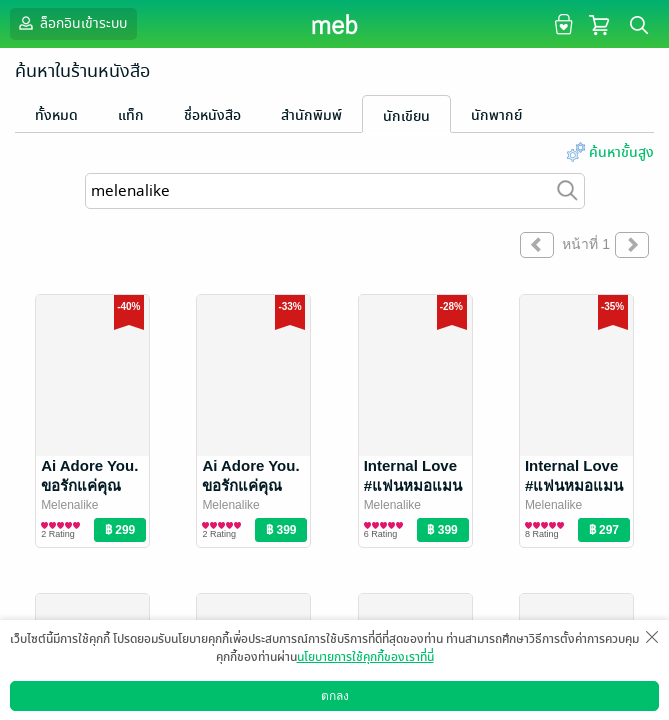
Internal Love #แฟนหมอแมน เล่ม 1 (574, 485)
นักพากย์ (496, 115)
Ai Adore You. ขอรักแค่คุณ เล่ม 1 (89, 485)
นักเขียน (406, 116)
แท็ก (131, 115)
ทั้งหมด (56, 115)
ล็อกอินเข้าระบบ (71, 23)
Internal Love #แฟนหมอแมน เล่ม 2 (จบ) (413, 485)
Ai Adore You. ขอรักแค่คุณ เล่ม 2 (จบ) (250, 485)
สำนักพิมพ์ (311, 115)
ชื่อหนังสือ (212, 115)
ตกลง (335, 696)
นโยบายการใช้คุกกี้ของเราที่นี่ (365, 657)
